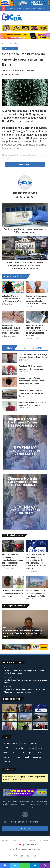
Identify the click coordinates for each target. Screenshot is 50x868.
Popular (9, 348)
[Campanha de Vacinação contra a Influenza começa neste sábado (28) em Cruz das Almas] (37, 287)
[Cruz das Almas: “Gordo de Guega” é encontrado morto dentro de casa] (9, 358)
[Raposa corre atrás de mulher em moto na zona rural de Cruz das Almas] (41, 717)
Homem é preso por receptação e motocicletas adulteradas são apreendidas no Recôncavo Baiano (13, 560)
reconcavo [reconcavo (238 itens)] (18, 757)
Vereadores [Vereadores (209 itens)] (8, 762)
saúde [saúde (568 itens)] (27, 757)
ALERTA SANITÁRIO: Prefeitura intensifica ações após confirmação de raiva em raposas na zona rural (36, 330)
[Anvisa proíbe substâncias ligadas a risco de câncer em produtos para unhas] (13, 317)
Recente (23, 348)
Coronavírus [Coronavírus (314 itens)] (34, 744)
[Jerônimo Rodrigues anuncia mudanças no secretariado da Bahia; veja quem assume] (41, 726)
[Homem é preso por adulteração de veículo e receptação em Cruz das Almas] (25, 726)
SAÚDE (14, 49)
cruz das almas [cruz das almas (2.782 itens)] (20, 748)
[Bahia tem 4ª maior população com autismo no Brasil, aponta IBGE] (13, 287)
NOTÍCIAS (14, 43)
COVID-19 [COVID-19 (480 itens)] (7, 748)
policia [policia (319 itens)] (32, 753)
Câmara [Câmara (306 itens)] (31, 748)
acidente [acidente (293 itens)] (7, 744)
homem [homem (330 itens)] (6, 753)
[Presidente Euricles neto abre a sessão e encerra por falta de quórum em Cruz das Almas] (9, 708)
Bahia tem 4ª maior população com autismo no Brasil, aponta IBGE (12, 298)
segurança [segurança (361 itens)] (37, 757)
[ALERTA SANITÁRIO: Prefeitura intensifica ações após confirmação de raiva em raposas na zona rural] (37, 317)
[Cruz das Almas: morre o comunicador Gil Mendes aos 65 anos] (13, 582)
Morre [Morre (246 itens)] (15, 753)
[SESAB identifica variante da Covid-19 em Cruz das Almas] (9, 394)
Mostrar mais (25, 164)
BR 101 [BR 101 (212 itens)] (23, 744)
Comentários (39, 348)
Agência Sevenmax (29, 845)
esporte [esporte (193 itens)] (41, 748)
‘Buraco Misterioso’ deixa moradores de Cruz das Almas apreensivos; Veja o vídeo (31, 381)
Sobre (18, 849)
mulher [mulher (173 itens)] (23, 753)
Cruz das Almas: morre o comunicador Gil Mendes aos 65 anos (12, 593)
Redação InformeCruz (12, 71)
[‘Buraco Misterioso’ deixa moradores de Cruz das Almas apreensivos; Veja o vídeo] (9, 382)
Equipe (24, 849)
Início (5, 43)
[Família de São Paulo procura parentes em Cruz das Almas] (9, 370)
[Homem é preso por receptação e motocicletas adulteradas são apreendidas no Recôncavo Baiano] (13, 546)
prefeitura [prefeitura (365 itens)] (7, 757)
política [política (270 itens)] (40, 753)
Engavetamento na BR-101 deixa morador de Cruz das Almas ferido (36, 593)
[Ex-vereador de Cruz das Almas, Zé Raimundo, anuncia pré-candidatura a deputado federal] (9, 726)
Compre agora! (35, 849)
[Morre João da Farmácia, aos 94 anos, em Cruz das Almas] (9, 406)
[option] (25, 625)
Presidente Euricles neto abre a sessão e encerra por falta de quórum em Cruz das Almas (23, 633)
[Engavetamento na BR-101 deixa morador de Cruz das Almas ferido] (37, 582)
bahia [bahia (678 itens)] (15, 744)
